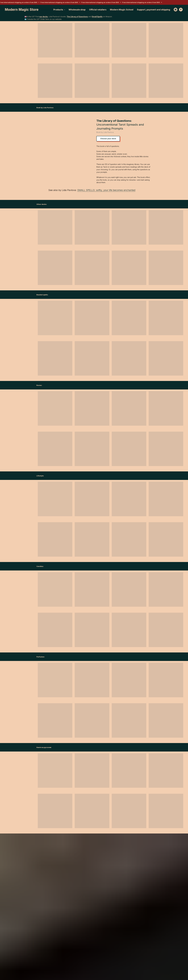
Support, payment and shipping (154, 10)
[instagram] (176, 10)
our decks (44, 17)
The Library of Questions (77, 17)
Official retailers (98, 10)
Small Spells (97, 17)
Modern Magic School (122, 10)
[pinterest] (181, 10)
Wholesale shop (77, 10)
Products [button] (58, 10)
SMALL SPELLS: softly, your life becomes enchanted (106, 190)
